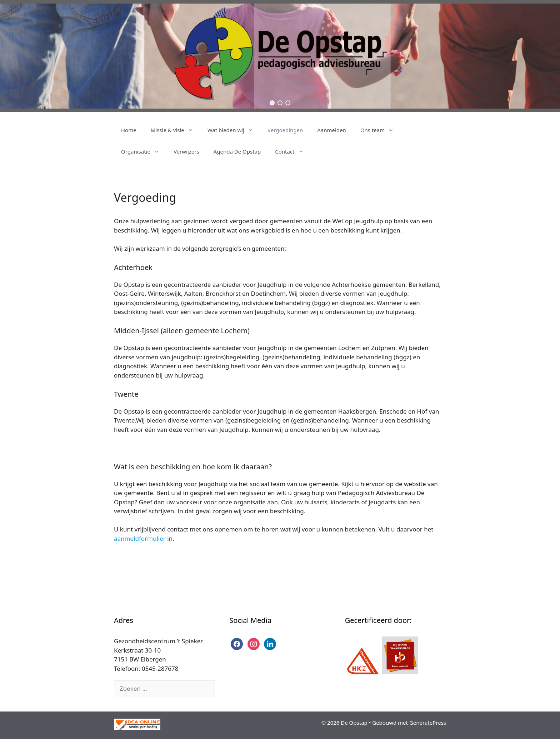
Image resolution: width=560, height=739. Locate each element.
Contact (293, 151)
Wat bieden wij (234, 130)
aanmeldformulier (140, 538)
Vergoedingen (285, 130)
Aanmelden (332, 130)
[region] (280, 56)
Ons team (381, 130)
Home (129, 130)
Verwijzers (186, 151)
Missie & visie (176, 130)
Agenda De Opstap (237, 151)
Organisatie (144, 151)
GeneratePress (428, 723)
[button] (272, 103)
